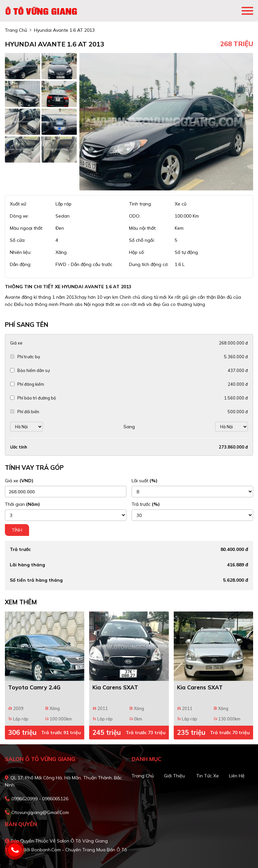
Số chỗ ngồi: (142, 240)
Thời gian (22, 504)
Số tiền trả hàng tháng (36, 580)
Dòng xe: (19, 216)
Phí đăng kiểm (31, 384)
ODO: (135, 216)
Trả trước (146, 504)
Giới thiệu (174, 776)
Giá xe (16, 343)
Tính (17, 530)
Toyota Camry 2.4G (34, 687)
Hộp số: (137, 252)
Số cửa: (18, 240)
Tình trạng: (140, 204)
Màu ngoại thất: (26, 228)
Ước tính (19, 447)
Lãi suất (145, 481)
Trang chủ (143, 776)
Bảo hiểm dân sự (33, 370)
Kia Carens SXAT (115, 687)
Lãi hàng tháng (27, 565)
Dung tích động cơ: (149, 264)
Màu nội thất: (143, 228)
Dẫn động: (21, 264)
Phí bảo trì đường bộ (37, 398)
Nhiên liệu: (21, 252)
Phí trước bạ (29, 357)
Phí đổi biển (28, 412)
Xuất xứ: (18, 204)
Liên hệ (237, 776)
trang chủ (16, 30)
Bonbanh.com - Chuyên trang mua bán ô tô (79, 850)
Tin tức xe (208, 776)
